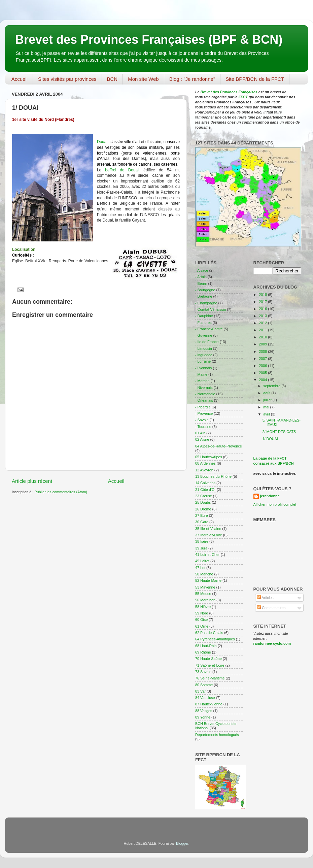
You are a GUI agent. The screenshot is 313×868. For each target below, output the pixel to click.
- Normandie (205, 394)
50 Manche (204, 574)
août (267, 393)
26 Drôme (203, 509)
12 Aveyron (204, 470)
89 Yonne (203, 717)
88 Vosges (204, 711)
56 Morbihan (205, 600)
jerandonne (270, 496)
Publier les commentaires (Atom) (61, 492)
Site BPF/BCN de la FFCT (255, 79)
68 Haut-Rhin (206, 646)
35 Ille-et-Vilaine (208, 529)
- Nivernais (204, 388)
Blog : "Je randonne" (192, 79)
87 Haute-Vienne (209, 704)
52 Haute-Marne (208, 580)
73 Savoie (203, 672)
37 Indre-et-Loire (209, 535)
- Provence (204, 413)
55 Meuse (203, 594)
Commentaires (271, 608)
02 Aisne (202, 439)
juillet (268, 400)
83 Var (200, 691)
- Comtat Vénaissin (211, 309)
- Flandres (203, 323)
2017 (263, 302)
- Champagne (206, 303)
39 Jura (201, 548)
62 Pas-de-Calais (209, 633)
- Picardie (203, 407)
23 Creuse (204, 496)
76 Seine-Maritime (210, 678)
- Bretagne (204, 296)
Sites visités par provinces (67, 79)
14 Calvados (205, 483)
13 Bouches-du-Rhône (213, 476)
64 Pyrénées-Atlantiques (215, 639)
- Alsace (202, 270)
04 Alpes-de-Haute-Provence (219, 446)
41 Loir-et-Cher (207, 555)
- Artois (201, 277)
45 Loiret (202, 561)
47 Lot (200, 568)
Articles (265, 598)
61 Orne (202, 626)
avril (267, 414)
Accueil (20, 79)
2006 (263, 366)
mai (267, 407)
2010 (263, 337)
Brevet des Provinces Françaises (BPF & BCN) (149, 40)
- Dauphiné (204, 316)
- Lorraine (203, 361)
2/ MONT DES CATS (279, 432)
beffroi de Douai (122, 170)
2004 (263, 380)
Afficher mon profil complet (275, 504)
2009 (263, 344)
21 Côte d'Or (205, 490)
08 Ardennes (205, 463)
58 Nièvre (203, 607)
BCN (112, 79)
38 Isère (202, 541)
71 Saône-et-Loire (210, 665)
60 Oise (201, 620)
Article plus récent (32, 481)
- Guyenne (204, 335)
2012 (263, 323)
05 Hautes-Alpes (209, 457)
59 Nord (202, 613)
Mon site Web (143, 79)
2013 (263, 316)
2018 (263, 295)
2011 (263, 330)
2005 (263, 373)
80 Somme (204, 685)
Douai (102, 142)
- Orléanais (204, 400)
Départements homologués (217, 735)
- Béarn (201, 283)
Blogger (182, 843)
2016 (263, 309)
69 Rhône (203, 652)
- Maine (201, 374)
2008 (263, 352)
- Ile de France (207, 342)
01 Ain (200, 433)
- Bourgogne (205, 290)
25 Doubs (203, 502)
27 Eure (202, 515)
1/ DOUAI (270, 439)
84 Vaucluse (205, 698)
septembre (272, 386)
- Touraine (203, 427)
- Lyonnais (203, 368)
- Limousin (204, 348)
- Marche (202, 381)
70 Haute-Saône (208, 659)
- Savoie (202, 420)
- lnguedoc (204, 355)
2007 (263, 359)
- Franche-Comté (209, 329)
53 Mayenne (205, 587)
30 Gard (202, 522)
